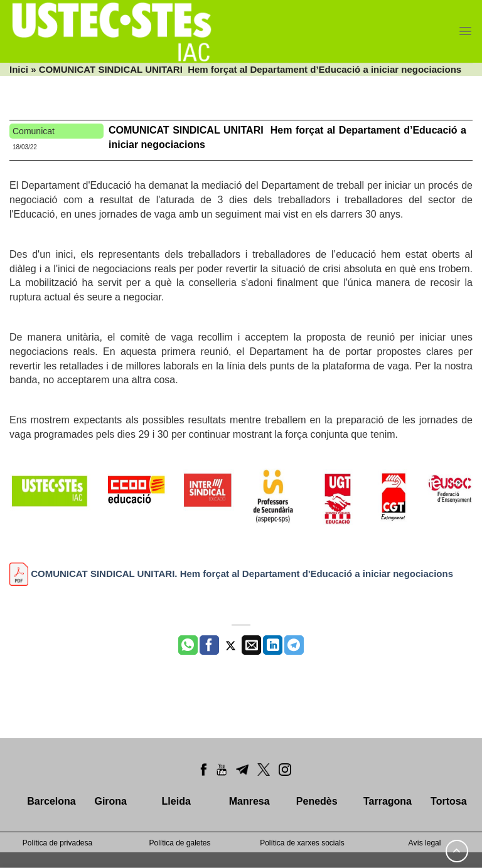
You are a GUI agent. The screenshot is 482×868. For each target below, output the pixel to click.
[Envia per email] (251, 645)
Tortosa (448, 801)
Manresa (249, 801)
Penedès (317, 801)
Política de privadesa (57, 843)
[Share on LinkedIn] (273, 645)
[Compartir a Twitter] (231, 645)
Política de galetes (179, 843)
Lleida (176, 801)
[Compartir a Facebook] (209, 645)
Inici (19, 69)
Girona (110, 801)
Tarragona (388, 801)
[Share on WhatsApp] (188, 645)
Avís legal (425, 843)
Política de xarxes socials (302, 843)
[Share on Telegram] (294, 645)
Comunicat (34, 131)
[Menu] (465, 31)
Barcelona (51, 801)
